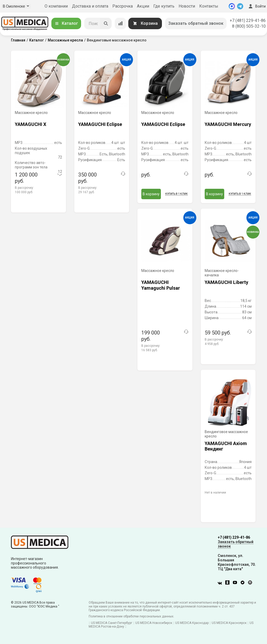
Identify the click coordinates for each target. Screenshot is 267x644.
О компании (56, 6)
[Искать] (106, 23)
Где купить (164, 6)
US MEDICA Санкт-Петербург (112, 623)
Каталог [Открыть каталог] (66, 23)
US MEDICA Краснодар (192, 623)
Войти (257, 6)
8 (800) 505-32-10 (249, 26)
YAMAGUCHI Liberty (226, 282)
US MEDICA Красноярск (229, 623)
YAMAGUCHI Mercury (228, 124)
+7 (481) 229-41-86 (248, 20)
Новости (187, 6)
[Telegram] (240, 6)
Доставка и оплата (90, 6)
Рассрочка (123, 6)
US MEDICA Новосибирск (154, 623)
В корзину (151, 194)
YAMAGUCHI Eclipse (100, 124)
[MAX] (232, 6)
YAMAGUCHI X (31, 124)
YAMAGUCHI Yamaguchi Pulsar (161, 285)
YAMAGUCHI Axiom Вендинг (226, 446)
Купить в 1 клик (177, 194)
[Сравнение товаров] (120, 23)
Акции (143, 6)
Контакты (209, 6)
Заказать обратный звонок (196, 23)
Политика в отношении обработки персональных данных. (131, 616)
